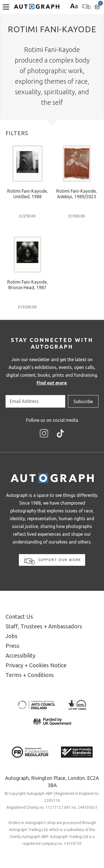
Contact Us (19, 617)
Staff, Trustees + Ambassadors (44, 626)
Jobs (12, 636)
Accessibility (21, 655)
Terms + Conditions (30, 675)
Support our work (53, 561)
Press (12, 646)
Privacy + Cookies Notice (36, 665)
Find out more (52, 383)
